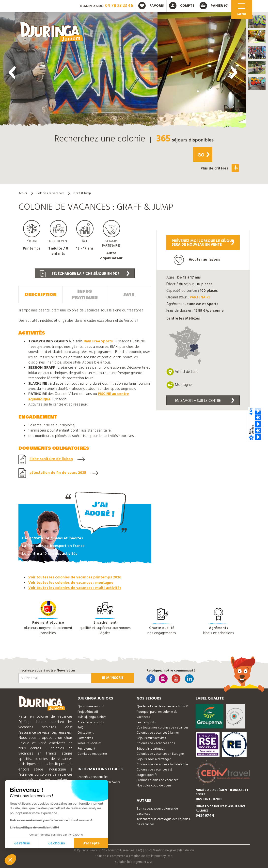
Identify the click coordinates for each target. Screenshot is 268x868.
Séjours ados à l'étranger (154, 759)
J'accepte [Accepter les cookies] (91, 843)
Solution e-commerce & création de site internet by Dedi (134, 856)
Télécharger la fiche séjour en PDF (85, 274)
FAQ (80, 728)
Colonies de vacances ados (156, 743)
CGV (148, 850)
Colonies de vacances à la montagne (162, 764)
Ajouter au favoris (197, 260)
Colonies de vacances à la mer (158, 733)
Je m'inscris (113, 678)
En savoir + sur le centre (205, 401)
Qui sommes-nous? (91, 707)
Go (203, 155)
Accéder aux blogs (91, 722)
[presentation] (12, 72)
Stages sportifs (147, 775)
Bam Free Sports (98, 341)
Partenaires (85, 738)
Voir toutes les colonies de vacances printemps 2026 (75, 577)
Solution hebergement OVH (134, 862)
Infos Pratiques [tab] (85, 294)
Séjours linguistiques (151, 749)
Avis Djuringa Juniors (92, 717)
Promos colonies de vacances (157, 780)
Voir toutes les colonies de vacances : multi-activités (75, 588)
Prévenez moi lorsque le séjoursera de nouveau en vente (203, 243)
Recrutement (86, 749)
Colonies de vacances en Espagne (160, 754)
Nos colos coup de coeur (154, 786)
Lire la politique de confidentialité (34, 827)
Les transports (146, 722)
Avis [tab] (129, 294)
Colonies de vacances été (154, 770)
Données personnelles (93, 777)
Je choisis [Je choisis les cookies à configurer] (57, 843)
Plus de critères (220, 168)
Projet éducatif (88, 712)
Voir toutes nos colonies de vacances (162, 728)
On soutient (86, 733)
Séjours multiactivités (151, 738)
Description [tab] (41, 294)
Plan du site (186, 850)
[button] (257, 21)
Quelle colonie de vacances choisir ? (162, 707)
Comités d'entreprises (92, 754)
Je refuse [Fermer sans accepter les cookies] (22, 843)
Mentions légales (165, 850)
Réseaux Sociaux (89, 743)
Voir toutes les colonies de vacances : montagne (71, 583)
